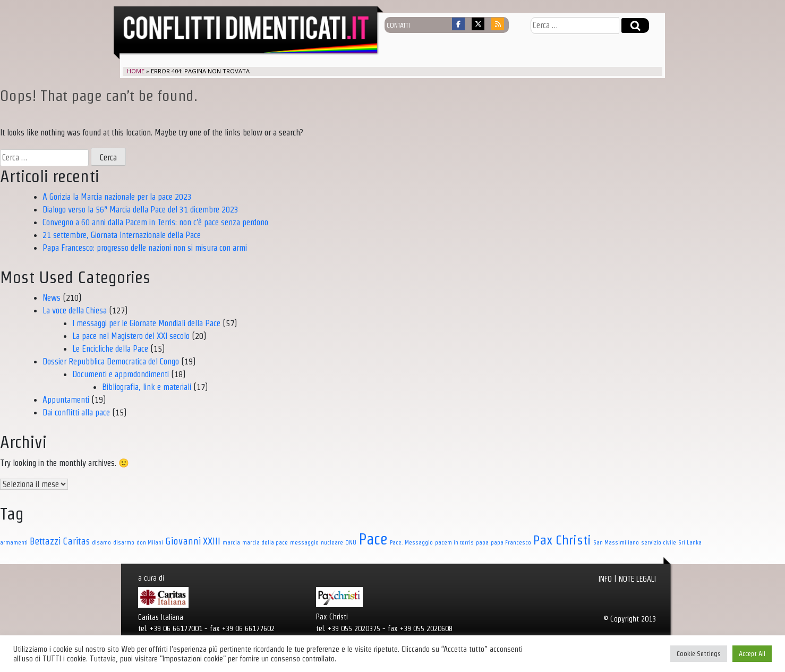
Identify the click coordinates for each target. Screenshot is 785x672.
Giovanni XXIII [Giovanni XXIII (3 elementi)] (193, 541)
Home (136, 71)
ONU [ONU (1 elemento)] (351, 542)
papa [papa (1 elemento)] (482, 542)
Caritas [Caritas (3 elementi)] (76, 541)
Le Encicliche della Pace (110, 349)
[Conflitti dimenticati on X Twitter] (478, 24)
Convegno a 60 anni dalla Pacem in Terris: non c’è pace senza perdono (155, 222)
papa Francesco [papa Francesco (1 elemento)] (511, 542)
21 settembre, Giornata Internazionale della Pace (122, 235)
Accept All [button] (752, 654)
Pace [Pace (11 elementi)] (373, 539)
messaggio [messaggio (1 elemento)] (304, 542)
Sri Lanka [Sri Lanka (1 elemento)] (690, 542)
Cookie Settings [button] (699, 654)
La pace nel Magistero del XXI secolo (131, 336)
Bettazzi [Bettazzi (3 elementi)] (45, 541)
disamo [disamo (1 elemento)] (101, 542)
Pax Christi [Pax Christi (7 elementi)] (562, 540)
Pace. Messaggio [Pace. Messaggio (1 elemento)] (411, 542)
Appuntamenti (66, 400)
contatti (398, 25)
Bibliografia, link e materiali (147, 387)
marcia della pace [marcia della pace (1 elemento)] (265, 542)
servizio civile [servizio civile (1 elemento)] (659, 542)
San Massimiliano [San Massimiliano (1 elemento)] (616, 542)
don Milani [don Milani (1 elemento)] (150, 542)
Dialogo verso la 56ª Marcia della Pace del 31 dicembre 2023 (140, 210)
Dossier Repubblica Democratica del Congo (111, 361)
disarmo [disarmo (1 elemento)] (124, 542)
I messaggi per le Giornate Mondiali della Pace (146, 323)
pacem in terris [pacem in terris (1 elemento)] (454, 542)
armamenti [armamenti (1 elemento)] (14, 542)
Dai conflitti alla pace (76, 412)
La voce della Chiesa (75, 311)
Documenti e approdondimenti (121, 374)
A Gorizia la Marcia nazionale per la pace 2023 (117, 197)
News (52, 298)
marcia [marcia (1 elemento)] (231, 542)
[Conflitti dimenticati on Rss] (498, 24)
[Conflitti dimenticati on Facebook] (458, 24)
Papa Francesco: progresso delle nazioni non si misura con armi (145, 248)
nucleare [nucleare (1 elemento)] (332, 542)
